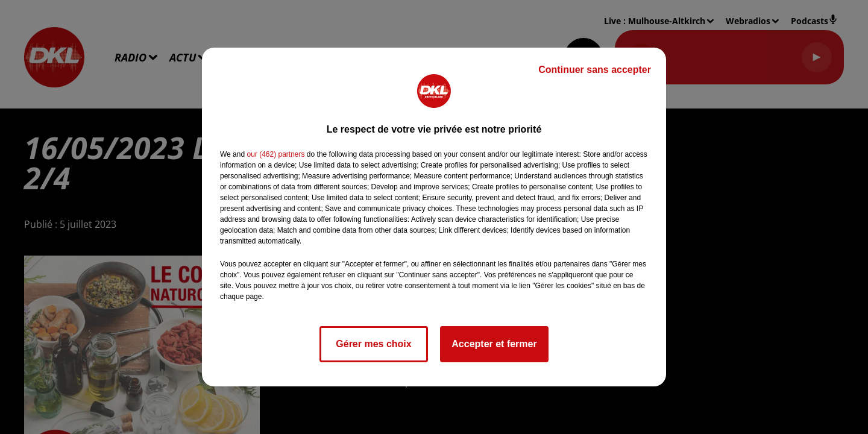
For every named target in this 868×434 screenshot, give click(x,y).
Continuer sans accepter (595, 70)
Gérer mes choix (373, 344)
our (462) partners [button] (275, 154)
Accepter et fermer (494, 344)
